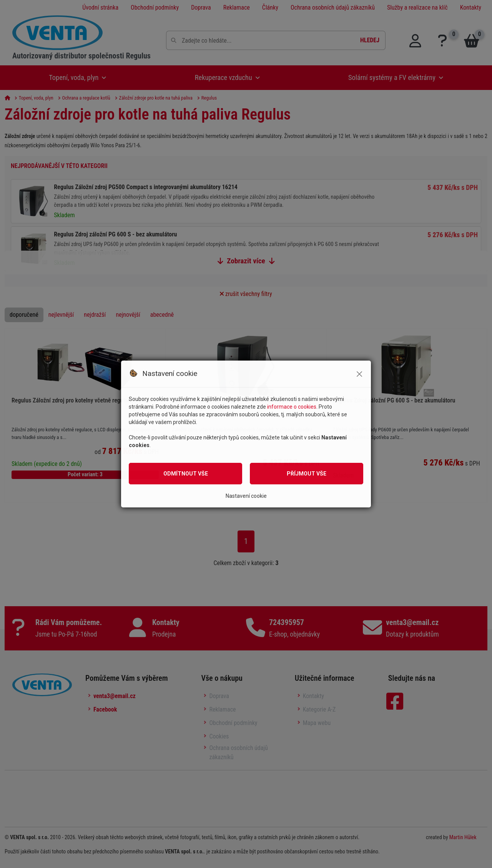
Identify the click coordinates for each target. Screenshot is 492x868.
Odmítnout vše (186, 474)
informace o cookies (292, 407)
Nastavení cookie (246, 496)
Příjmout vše (307, 474)
